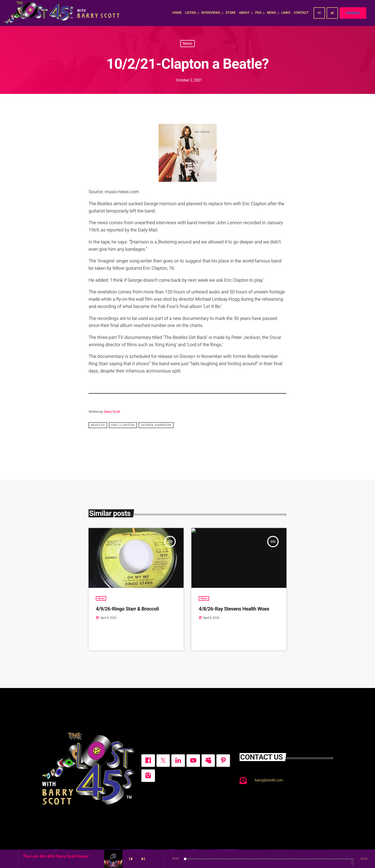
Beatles (98, 425)
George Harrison (156, 425)
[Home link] (63, 13)
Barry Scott (112, 412)
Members (353, 13)
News (187, 43)
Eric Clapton (123, 425)
